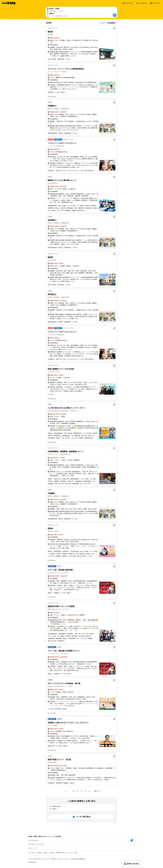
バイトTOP (32, 853)
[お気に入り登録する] (114, 28)
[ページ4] (86, 791)
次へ (96, 791)
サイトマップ (46, 859)
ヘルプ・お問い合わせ (35, 859)
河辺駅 (52, 853)
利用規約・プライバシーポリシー (60, 859)
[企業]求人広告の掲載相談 (78, 859)
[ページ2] (77, 791)
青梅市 (46, 853)
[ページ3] (81, 791)
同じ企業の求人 (52, 96)
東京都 (39, 853)
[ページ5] (90, 791)
